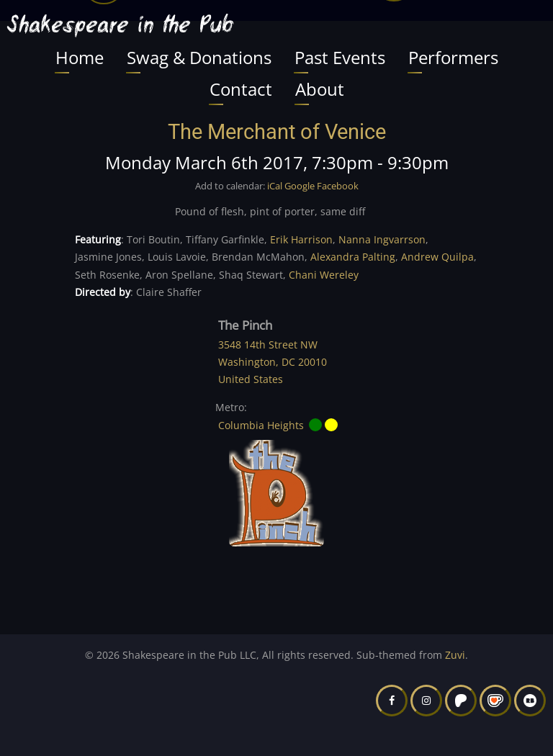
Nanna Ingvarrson (382, 239)
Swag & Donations (199, 57)
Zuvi (455, 655)
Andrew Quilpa (437, 257)
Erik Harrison (301, 239)
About (320, 89)
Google (300, 186)
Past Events (340, 57)
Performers (453, 57)
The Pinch (245, 325)
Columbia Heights (261, 425)
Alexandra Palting (353, 257)
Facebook (338, 186)
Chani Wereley (324, 275)
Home (80, 57)
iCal (275, 186)
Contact (241, 89)
